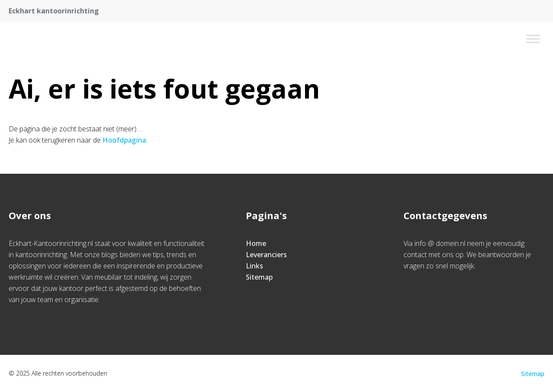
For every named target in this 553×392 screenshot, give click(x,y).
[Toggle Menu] (533, 39)
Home (256, 243)
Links (254, 266)
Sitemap (259, 277)
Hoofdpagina (124, 140)
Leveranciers (266, 255)
